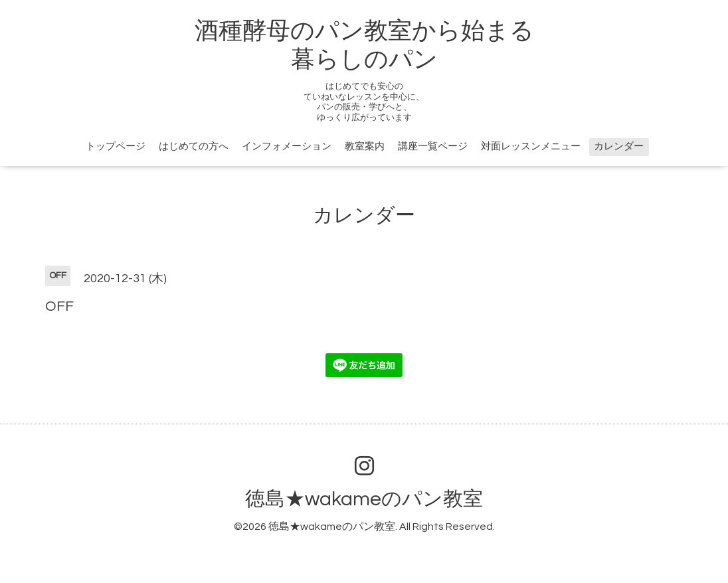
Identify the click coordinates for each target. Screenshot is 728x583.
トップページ (116, 146)
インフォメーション (287, 146)
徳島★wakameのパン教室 (364, 499)
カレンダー (619, 146)
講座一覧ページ (433, 146)
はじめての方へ (194, 146)
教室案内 (365, 146)
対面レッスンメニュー (531, 146)
